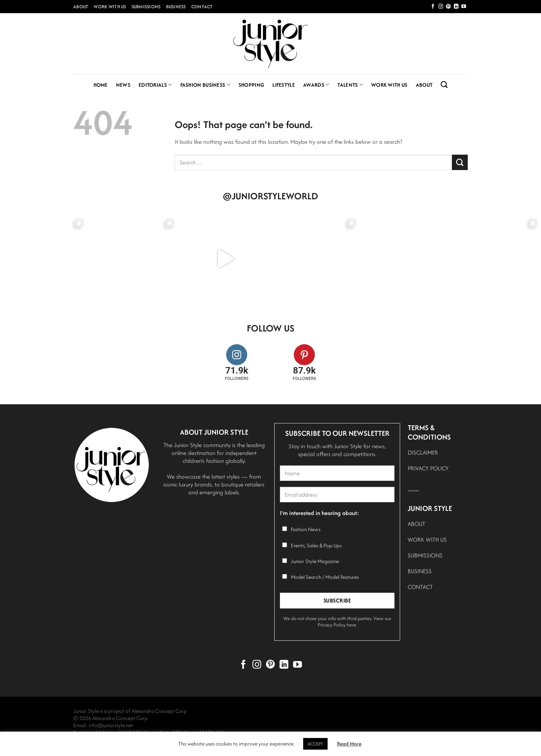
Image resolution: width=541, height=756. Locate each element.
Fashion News (306, 529)
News (123, 85)
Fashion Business (205, 85)
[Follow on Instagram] (441, 7)
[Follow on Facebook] (433, 7)
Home (101, 85)
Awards (316, 85)
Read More (349, 744)
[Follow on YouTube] (464, 7)
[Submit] (460, 162)
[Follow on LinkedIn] (456, 7)
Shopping (251, 85)
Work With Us (110, 7)
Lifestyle (284, 85)
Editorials (155, 85)
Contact (202, 7)
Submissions (146, 7)
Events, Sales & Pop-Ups (316, 545)
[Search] (444, 85)
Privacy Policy (332, 625)
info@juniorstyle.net (111, 725)
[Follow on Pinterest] (448, 7)
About (81, 7)
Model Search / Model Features (325, 577)
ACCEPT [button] (315, 744)
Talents (350, 85)
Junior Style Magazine (315, 561)
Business (176, 7)
